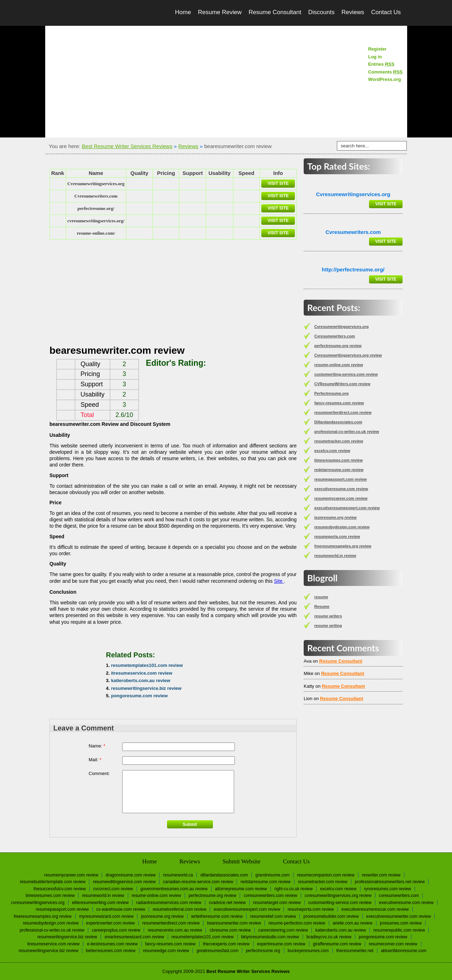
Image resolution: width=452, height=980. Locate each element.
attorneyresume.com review (241, 889)
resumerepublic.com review (399, 930)
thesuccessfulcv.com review (60, 889)
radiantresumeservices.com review (169, 903)
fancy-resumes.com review (339, 403)
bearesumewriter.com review (234, 923)
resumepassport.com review (341, 479)
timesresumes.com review (338, 460)
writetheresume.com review (217, 916)
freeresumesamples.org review (343, 546)
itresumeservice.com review (141, 673)
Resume (322, 606)
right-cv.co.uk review (293, 889)
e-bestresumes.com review (112, 944)
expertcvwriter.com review (111, 923)
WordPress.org (384, 79)
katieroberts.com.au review (141, 680)
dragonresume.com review (130, 875)
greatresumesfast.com (217, 951)
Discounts (322, 12)
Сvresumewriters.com (96, 196)
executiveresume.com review (341, 489)
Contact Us (386, 12)
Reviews (353, 12)
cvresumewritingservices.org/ (96, 221)
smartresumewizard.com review (134, 937)
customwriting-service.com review (346, 374)
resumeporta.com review (337, 536)
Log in (375, 57)
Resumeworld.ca (178, 875)
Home (183, 12)
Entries (381, 64)
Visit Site (278, 183)
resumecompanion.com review (326, 875)
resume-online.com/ (96, 233)
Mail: (95, 760)
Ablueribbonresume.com (404, 951)
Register (377, 49)
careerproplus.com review (116, 930)
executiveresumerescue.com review (375, 909)
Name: (97, 746)
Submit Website (241, 861)
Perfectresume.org (331, 393)
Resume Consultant (275, 12)
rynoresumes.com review (388, 889)
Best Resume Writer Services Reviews (127, 146)
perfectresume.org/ (96, 208)
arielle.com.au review (353, 923)
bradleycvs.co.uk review (329, 937)
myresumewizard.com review (106, 916)
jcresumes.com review (401, 923)
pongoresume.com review (139, 696)
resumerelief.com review (273, 916)
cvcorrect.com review (113, 889)
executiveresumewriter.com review (399, 916)
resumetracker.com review (339, 441)
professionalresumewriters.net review (390, 882)
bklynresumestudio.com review (270, 937)
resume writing (328, 626)
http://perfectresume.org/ (353, 269)
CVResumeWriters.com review (342, 384)
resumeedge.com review (166, 951)
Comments (385, 72)
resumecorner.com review (393, 944)
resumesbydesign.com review (342, 527)
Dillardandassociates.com (338, 422)
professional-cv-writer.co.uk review (347, 432)
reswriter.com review (381, 875)
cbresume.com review (230, 930)
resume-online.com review (339, 365)
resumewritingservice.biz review (146, 688)
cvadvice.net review (227, 903)
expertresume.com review (281, 944)
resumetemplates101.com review (147, 665)
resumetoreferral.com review (179, 909)
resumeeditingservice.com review (124, 882)
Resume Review (220, 12)
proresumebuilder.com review (331, 916)
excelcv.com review (332, 451)
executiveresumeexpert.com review (347, 508)
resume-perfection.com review (297, 923)
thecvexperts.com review (226, 944)
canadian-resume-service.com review (198, 882)
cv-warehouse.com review (121, 909)
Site (279, 581)
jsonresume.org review (335, 517)
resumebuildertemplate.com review (53, 882)
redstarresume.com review (339, 470)
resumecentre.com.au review (175, 930)
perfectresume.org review (338, 346)
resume (321, 597)
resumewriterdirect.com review (343, 412)
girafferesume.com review (337, 944)
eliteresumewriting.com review (100, 903)
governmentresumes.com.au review (174, 889)
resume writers (328, 616)
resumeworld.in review (335, 556)
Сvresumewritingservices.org (96, 184)
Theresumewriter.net (355, 951)
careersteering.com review (283, 930)
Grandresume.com (272, 875)
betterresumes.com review (111, 951)
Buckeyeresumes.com (308, 951)
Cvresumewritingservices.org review (348, 355)
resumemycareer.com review (341, 498)
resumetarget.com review (277, 903)
